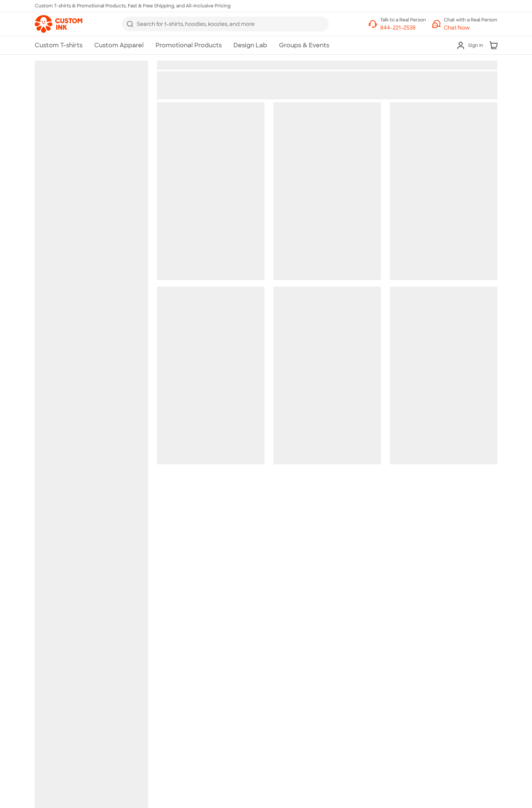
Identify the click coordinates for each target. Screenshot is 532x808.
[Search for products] (231, 24)
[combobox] (225, 24)
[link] (59, 24)
